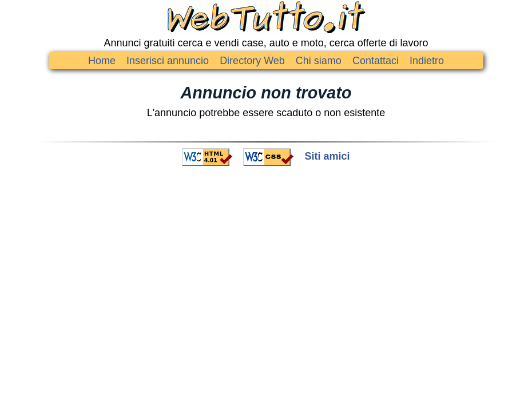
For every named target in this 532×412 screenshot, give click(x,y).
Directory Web (252, 61)
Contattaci (376, 61)
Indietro (427, 61)
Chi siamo (319, 61)
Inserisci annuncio (168, 61)
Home (102, 61)
